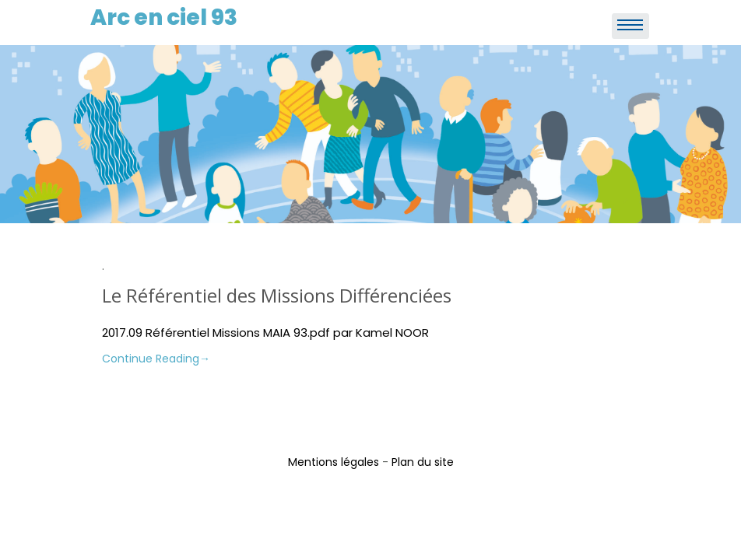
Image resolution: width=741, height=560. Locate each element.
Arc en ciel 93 (164, 17)
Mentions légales (334, 462)
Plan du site (423, 462)
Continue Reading (156, 359)
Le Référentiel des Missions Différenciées (277, 295)
